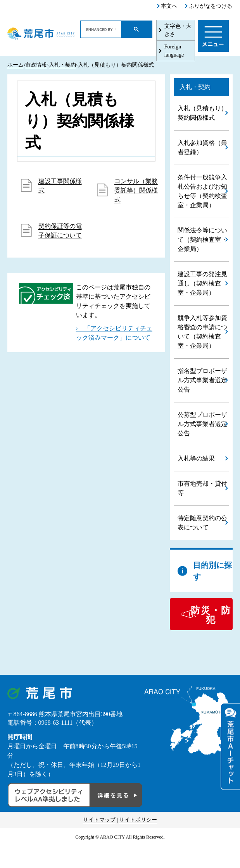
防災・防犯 (211, 615)
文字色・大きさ (178, 30)
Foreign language (174, 51)
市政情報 (36, 65)
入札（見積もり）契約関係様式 (202, 113)
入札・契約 (62, 65)
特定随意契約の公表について (202, 523)
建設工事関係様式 (60, 186)
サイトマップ (99, 820)
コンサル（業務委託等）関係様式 (136, 190)
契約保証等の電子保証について (60, 231)
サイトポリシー (138, 820)
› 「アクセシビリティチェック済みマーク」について (114, 333)
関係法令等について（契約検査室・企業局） (202, 240)
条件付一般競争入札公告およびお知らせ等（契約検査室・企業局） (202, 191)
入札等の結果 (196, 458)
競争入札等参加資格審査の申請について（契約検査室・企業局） (202, 332)
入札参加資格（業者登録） (202, 147)
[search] (101, 29)
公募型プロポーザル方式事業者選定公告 (202, 424)
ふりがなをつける (211, 6)
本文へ (169, 6)
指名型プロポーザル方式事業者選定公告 (202, 380)
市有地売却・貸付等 (202, 488)
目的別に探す (212, 571)
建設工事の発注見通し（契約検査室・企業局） (202, 283)
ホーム (16, 65)
